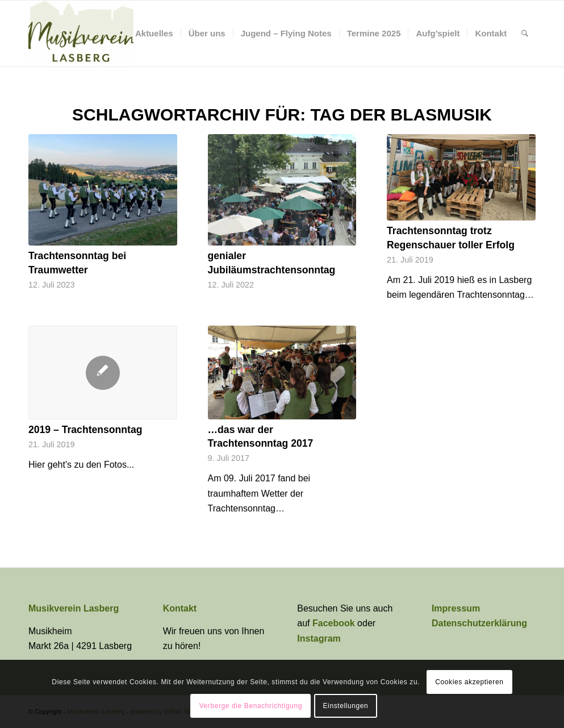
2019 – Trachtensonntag (85, 430)
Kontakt (180, 608)
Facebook (335, 623)
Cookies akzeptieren (469, 682)
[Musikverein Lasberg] (81, 34)
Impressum (456, 608)
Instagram (319, 638)
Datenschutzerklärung (479, 623)
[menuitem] (154, 34)
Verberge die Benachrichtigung (251, 706)
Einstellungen (346, 706)
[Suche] (525, 34)
